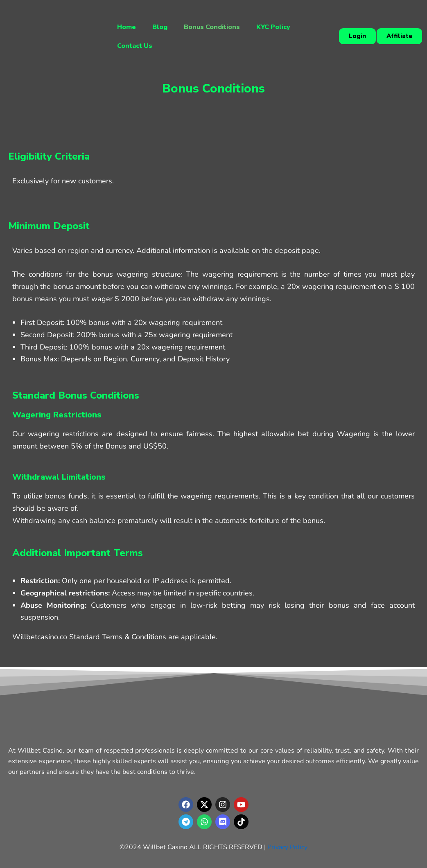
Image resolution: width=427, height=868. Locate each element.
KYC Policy (273, 27)
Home (127, 27)
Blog (160, 27)
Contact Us (135, 46)
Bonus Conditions (212, 27)
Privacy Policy (287, 847)
